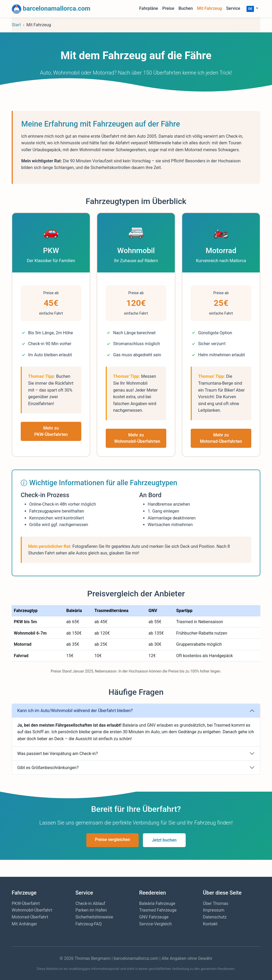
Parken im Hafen (91, 910)
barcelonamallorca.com (51, 9)
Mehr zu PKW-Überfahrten (51, 431)
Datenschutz (215, 917)
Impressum (214, 910)
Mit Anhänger (24, 924)
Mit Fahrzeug (210, 8)
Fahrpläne (149, 8)
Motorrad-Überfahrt (30, 917)
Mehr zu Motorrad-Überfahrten (221, 438)
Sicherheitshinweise (94, 917)
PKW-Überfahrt (26, 903)
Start (16, 25)
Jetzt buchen (164, 840)
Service (233, 8)
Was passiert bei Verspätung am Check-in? (58, 754)
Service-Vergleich (156, 924)
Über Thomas (216, 903)
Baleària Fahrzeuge (157, 903)
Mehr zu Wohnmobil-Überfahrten (137, 438)
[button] (252, 8)
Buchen (186, 8)
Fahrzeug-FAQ (89, 924)
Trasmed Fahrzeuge (158, 910)
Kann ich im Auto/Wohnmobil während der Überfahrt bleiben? (75, 711)
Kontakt (210, 924)
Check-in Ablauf (90, 903)
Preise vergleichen (112, 840)
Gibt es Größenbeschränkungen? (48, 768)
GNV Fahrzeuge (154, 917)
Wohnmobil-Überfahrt (32, 910)
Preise (168, 8)
